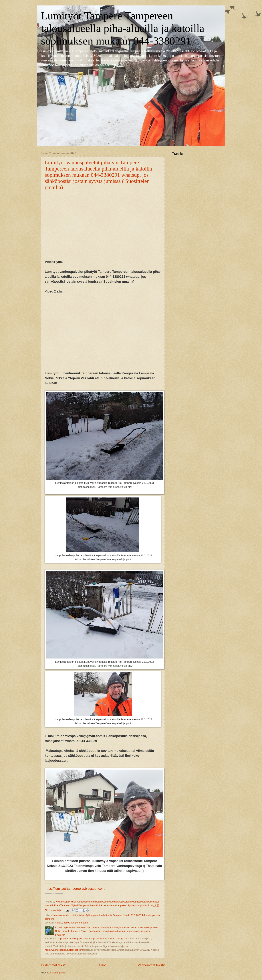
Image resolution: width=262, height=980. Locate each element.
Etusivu (102, 965)
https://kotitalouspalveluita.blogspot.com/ (112, 939)
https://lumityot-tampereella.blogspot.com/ (75, 889)
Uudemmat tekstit (54, 965)
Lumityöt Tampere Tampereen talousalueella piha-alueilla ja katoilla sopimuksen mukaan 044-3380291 (123, 28)
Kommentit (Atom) (57, 973)
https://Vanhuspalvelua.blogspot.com (64, 950)
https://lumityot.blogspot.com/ (73, 939)
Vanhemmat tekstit (151, 965)
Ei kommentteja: (53, 910)
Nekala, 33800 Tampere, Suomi (71, 923)
